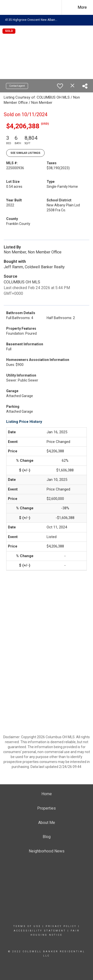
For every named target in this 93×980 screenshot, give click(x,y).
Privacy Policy (61, 926)
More (82, 7)
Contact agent (17, 86)
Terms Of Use (27, 926)
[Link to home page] (34, 7)
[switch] (60, 86)
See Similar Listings (25, 153)
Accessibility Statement (40, 931)
